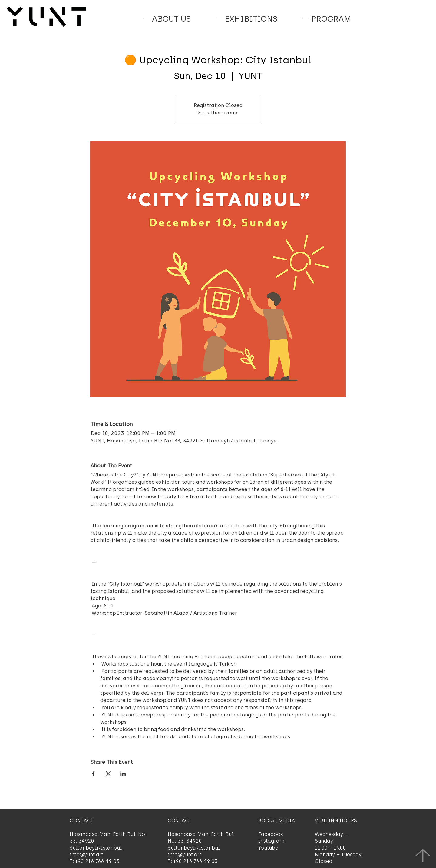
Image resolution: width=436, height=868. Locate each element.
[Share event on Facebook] (93, 774)
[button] (326, 19)
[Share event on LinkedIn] (123, 774)
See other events (218, 113)
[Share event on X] (108, 774)
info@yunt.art (86, 855)
